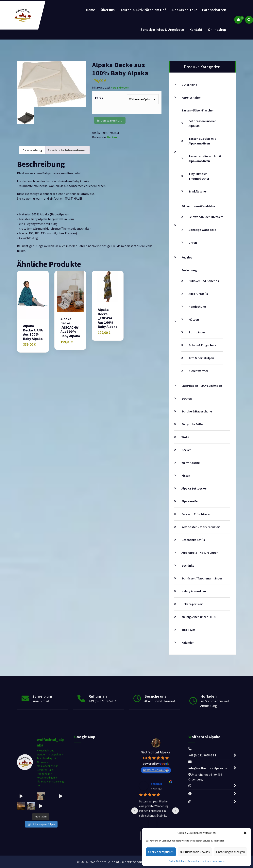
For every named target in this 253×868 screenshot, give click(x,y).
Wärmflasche (191, 463)
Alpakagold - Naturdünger (200, 553)
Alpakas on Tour (184, 10)
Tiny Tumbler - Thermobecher (199, 176)
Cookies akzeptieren (161, 852)
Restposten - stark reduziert (201, 527)
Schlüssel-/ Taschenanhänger (202, 578)
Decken (112, 137)
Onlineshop (217, 30)
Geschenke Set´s (193, 540)
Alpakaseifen (190, 501)
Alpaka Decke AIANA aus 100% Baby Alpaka (33, 332)
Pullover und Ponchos (204, 281)
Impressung (219, 861)
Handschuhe (197, 307)
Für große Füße (192, 424)
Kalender (188, 643)
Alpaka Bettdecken (194, 488)
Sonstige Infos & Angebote (162, 30)
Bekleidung (189, 270)
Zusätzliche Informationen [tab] (67, 150)
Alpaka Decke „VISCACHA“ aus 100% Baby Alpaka (70, 327)
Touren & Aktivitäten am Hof (143, 10)
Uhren (193, 242)
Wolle (185, 437)
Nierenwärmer (198, 371)
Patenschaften (214, 10)
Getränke (188, 565)
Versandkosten (120, 88)
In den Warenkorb (110, 120)
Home (91, 10)
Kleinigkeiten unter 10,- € (199, 617)
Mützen (194, 319)
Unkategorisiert (193, 604)
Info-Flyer (188, 630)
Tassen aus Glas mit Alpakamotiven (202, 141)
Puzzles (187, 257)
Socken (187, 398)
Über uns (108, 10)
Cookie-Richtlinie (177, 861)
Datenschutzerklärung (199, 861)
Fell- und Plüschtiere (195, 514)
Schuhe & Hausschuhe (197, 411)
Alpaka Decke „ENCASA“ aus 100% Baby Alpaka (108, 318)
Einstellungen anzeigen (230, 852)
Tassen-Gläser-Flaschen (198, 110)
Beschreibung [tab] (32, 150)
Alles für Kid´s (198, 294)
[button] (245, 833)
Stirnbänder (197, 332)
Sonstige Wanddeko (202, 230)
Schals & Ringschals (202, 345)
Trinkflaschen (198, 191)
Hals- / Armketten (194, 591)
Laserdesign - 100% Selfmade (202, 386)
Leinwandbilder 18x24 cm (206, 217)
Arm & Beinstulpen (201, 358)
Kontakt (196, 30)
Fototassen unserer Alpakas (202, 123)
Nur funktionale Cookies (195, 852)
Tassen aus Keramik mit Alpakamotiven (205, 159)
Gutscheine (189, 85)
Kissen (186, 476)
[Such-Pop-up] (249, 20)
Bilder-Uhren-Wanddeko (198, 206)
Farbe (99, 97)
